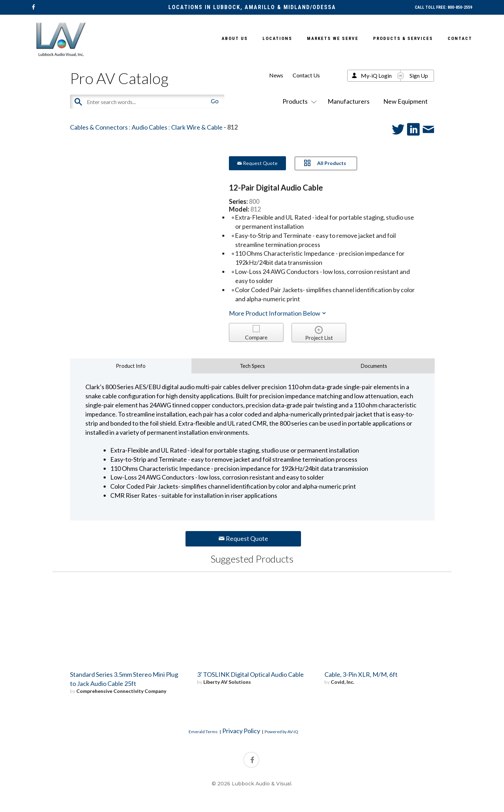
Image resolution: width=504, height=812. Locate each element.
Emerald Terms (203, 732)
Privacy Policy (241, 731)
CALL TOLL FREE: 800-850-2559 (443, 7)
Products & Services (403, 38)
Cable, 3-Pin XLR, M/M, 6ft (361, 674)
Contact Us (306, 75)
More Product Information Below (278, 313)
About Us (235, 38)
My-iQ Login (376, 75)
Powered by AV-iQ (281, 732)
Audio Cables (149, 127)
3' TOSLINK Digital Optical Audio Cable (250, 674)
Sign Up (419, 75)
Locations (277, 38)
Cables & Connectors (99, 127)
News (276, 75)
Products (298, 101)
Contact (460, 38)
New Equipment (405, 101)
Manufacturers (349, 101)
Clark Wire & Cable (197, 127)
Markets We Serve (333, 38)
